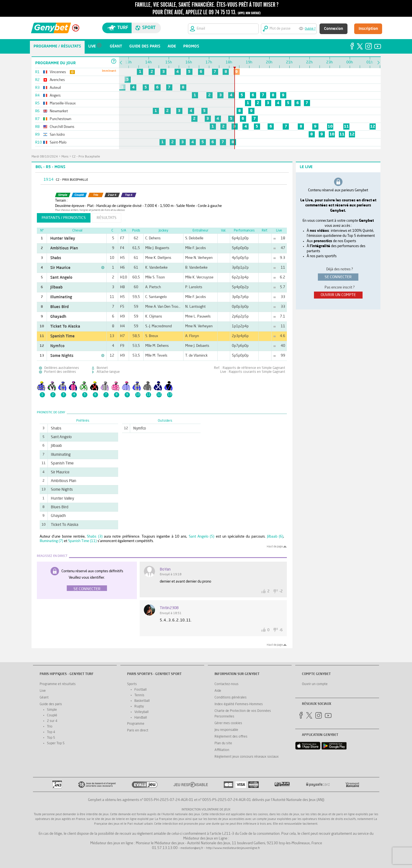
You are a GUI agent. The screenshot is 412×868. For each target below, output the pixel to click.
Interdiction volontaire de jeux (206, 810)
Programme (136, 724)
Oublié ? (310, 29)
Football (140, 690)
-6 (281, 630)
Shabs (56, 258)
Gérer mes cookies (228, 723)
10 (330, 127)
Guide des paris (51, 704)
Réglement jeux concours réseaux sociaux (247, 757)
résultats (107, 218)
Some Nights (62, 356)
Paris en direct (138, 731)
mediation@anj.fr (192, 848)
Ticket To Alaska (65, 326)
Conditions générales (231, 698)
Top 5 (51, 738)
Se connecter (87, 589)
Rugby (139, 707)
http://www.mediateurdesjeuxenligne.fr (233, 848)
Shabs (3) (95, 537)
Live (43, 691)
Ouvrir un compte (315, 684)
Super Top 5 (56, 743)
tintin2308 (169, 608)
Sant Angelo (61, 278)
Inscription (368, 29)
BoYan (165, 569)
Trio (50, 727)
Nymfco (57, 346)
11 (346, 127)
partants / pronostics (64, 218)
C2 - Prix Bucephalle (86, 157)
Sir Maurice (60, 268)
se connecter (338, 277)
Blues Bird (59, 307)
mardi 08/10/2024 (45, 157)
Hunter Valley (63, 239)
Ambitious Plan (64, 248)
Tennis (139, 695)
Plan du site (223, 743)
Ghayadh (58, 317)
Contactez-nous (227, 684)
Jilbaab (56, 287)
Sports (132, 684)
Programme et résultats (58, 684)
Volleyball (141, 712)
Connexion (334, 29)
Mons (65, 157)
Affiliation (222, 750)
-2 (281, 591)
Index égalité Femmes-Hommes (239, 704)
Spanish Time (62, 336)
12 (373, 127)
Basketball (142, 701)
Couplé (52, 716)
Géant (44, 698)
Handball (141, 718)
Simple (52, 710)
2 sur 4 (52, 721)
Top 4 (51, 732)
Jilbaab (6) (275, 537)
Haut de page (275, 547)
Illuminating (61, 297)
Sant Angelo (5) (202, 537)
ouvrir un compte (338, 295)
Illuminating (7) (51, 541)
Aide (218, 691)
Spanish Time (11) (82, 541)
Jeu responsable (226, 730)
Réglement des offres (231, 737)
